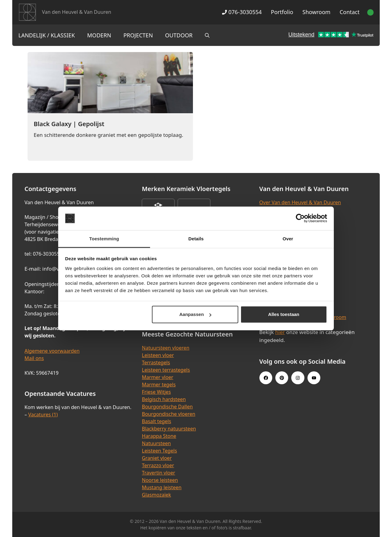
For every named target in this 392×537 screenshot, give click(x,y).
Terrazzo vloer (158, 465)
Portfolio (282, 12)
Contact (350, 12)
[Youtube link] (314, 378)
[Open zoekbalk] (207, 35)
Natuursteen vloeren (166, 348)
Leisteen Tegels (159, 451)
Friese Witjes (156, 392)
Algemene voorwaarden (52, 351)
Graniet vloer (157, 458)
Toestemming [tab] (104, 239)
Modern (99, 35)
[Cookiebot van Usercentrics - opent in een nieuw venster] (300, 218)
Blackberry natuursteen (169, 429)
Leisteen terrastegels (166, 370)
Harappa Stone (159, 436)
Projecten (138, 35)
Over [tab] (288, 239)
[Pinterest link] (282, 378)
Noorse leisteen (160, 480)
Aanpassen (195, 314)
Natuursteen (156, 443)
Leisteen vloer (158, 355)
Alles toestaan (284, 314)
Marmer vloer (157, 377)
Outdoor (179, 35)
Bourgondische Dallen (167, 407)
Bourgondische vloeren (168, 414)
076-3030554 (242, 12)
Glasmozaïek (156, 495)
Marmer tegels (159, 385)
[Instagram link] (298, 378)
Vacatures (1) (43, 415)
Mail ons (34, 358)
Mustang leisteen (162, 487)
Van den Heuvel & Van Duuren (77, 12)
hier (280, 332)
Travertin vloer (158, 473)
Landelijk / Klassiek (47, 35)
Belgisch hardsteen (164, 399)
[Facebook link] (266, 378)
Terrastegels (156, 362)
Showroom (317, 12)
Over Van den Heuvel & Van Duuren (300, 202)
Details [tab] (196, 239)
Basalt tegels (156, 421)
